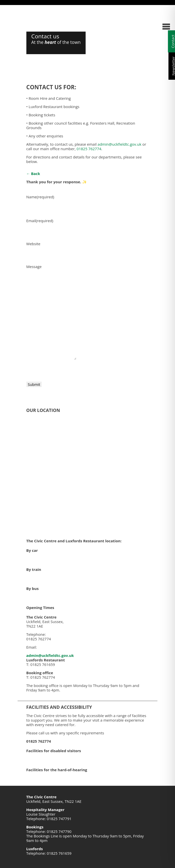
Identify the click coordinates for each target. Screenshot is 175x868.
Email (40, 221)
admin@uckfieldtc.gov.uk (120, 144)
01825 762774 (89, 149)
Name (40, 197)
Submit (34, 384)
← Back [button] (33, 173)
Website (33, 244)
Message (34, 267)
